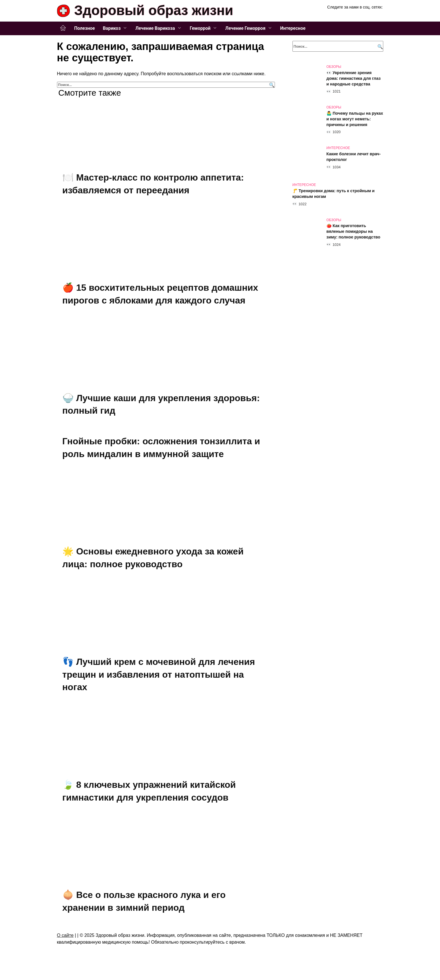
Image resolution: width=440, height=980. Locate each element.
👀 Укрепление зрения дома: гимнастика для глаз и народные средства (354, 78)
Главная (63, 28)
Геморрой (200, 28)
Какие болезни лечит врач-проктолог (354, 157)
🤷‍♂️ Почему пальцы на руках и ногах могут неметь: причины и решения (355, 119)
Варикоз (112, 28)
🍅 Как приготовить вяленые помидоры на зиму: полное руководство (353, 232)
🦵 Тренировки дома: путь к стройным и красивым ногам (334, 194)
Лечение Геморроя (245, 28)
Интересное (293, 28)
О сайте (65, 935)
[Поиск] (271, 85)
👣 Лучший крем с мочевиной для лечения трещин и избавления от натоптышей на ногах (159, 675)
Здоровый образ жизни (154, 10)
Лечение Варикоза (155, 28)
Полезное (85, 28)
